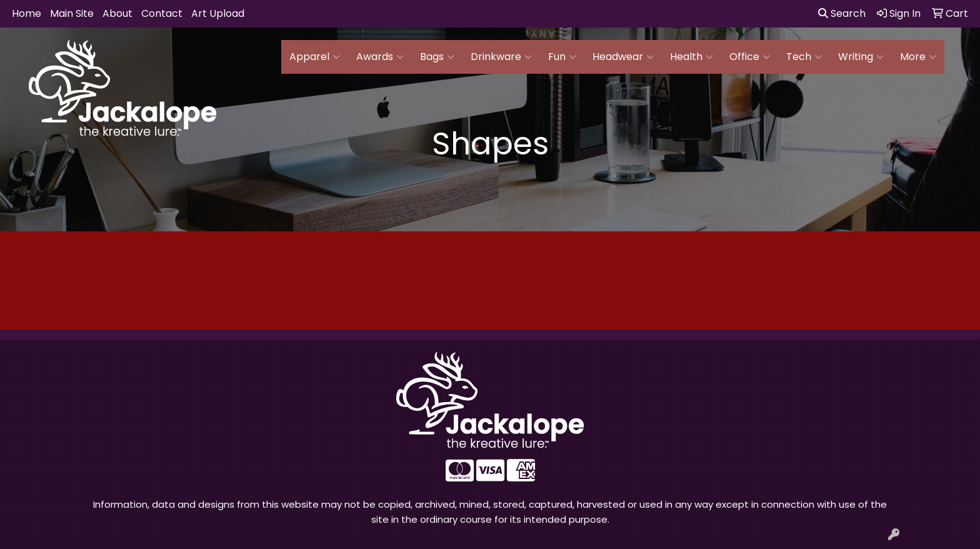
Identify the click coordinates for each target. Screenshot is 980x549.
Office (750, 57)
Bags (437, 57)
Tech (804, 57)
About (117, 13)
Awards (380, 57)
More (918, 57)
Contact (162, 13)
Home (27, 13)
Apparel (315, 57)
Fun (562, 57)
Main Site (72, 13)
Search (842, 13)
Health (692, 57)
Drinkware (501, 57)
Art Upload (218, 13)
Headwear (623, 57)
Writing (861, 57)
